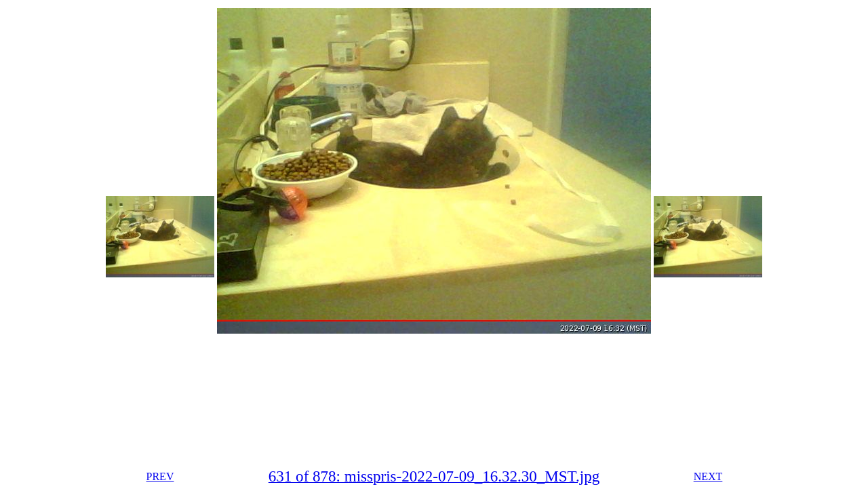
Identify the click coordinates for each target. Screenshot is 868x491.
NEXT (708, 476)
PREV (160, 476)
